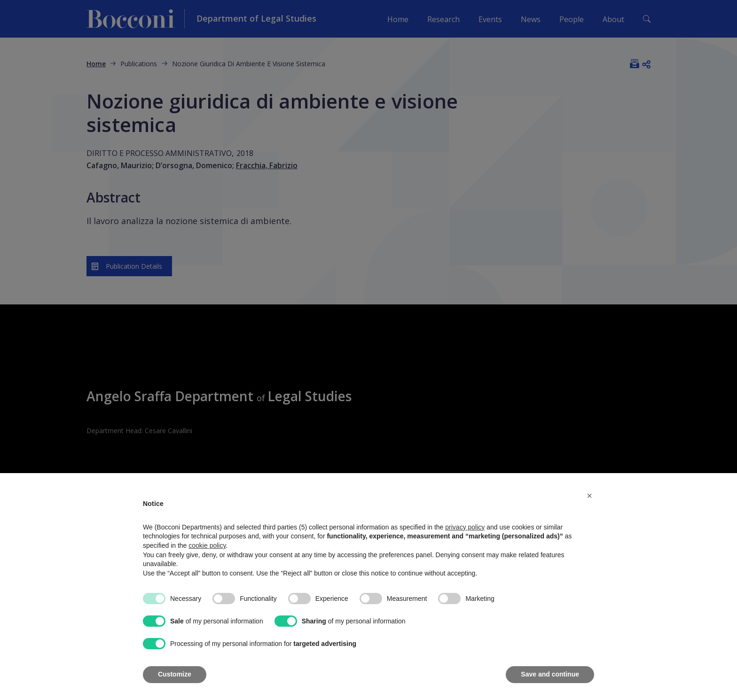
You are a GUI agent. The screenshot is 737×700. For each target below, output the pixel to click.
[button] (589, 496)
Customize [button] (175, 674)
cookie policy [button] (207, 545)
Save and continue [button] (550, 674)
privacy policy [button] (465, 527)
